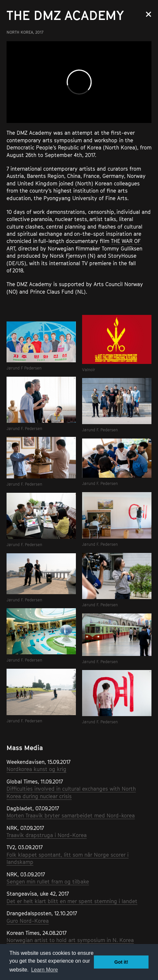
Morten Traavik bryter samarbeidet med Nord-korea (71, 816)
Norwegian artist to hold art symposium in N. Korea (70, 940)
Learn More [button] (44, 970)
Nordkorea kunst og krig (36, 769)
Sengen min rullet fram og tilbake (48, 882)
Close (149, 14)
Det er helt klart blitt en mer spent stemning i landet (72, 901)
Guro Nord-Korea (28, 921)
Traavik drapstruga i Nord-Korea (47, 835)
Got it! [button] (121, 962)
